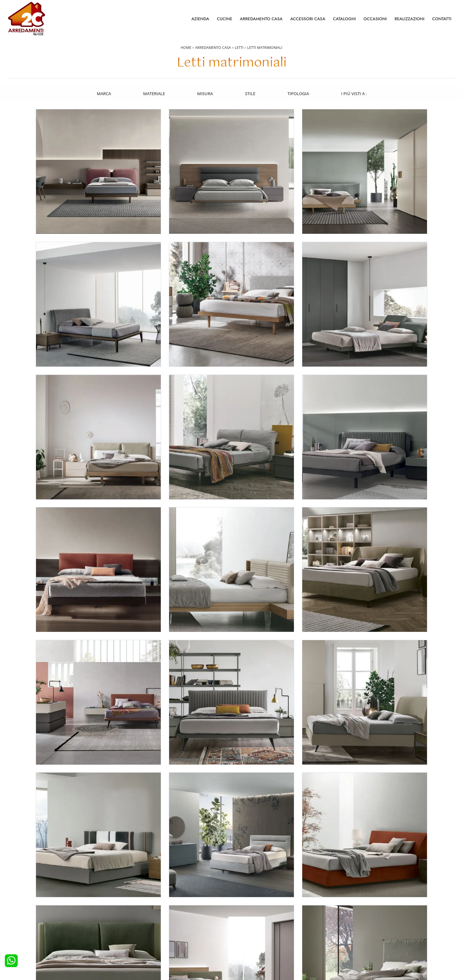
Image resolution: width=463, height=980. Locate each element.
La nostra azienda (364, 901)
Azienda (200, 19)
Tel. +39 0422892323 (300, 950)
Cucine (224, 19)
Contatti (442, 19)
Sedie (241, 927)
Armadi (130, 918)
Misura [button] (205, 94)
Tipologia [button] (299, 94)
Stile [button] (250, 94)
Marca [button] (103, 94)
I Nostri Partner (361, 927)
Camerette (133, 909)
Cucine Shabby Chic (30, 927)
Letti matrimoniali (265, 49)
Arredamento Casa (261, 19)
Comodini (133, 927)
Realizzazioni (409, 19)
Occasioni (375, 19)
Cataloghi (345, 19)
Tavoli (241, 918)
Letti (239, 49)
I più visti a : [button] (354, 94)
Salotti (241, 901)
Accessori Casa (308, 19)
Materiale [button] (153, 94)
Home (186, 49)
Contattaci (357, 909)
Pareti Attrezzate (251, 909)
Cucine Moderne (27, 909)
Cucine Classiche (27, 918)
